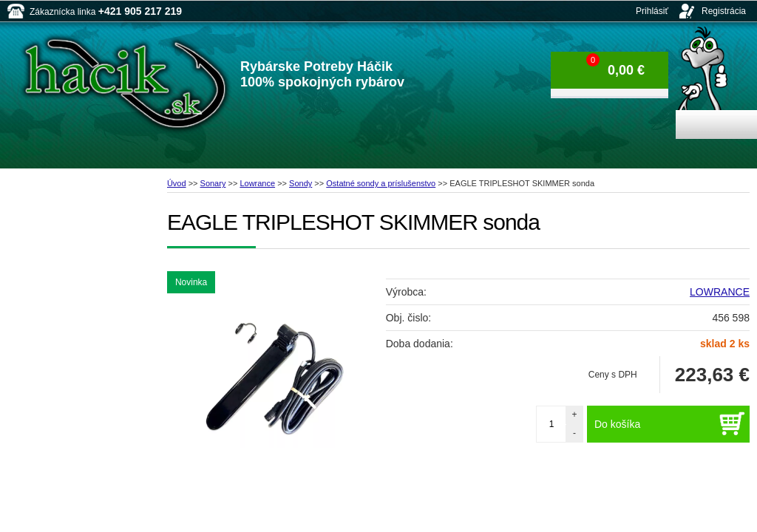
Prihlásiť (652, 11)
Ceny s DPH (613, 375)
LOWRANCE (720, 292)
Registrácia (724, 11)
